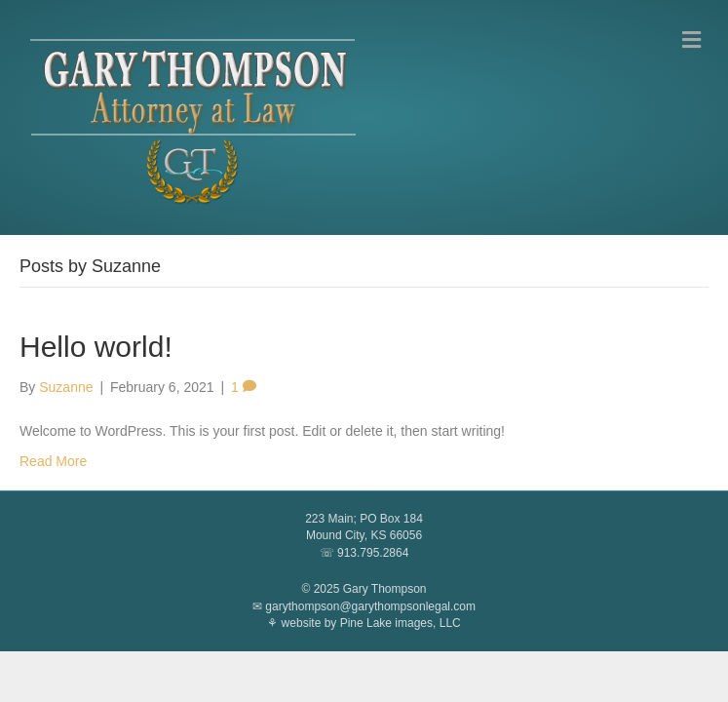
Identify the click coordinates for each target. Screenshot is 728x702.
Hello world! (96, 347)
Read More (53, 461)
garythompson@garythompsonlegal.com (370, 606)
